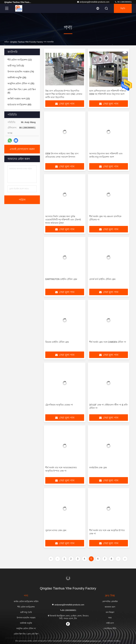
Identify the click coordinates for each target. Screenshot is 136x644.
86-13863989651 (123, 2)
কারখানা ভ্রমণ (110, 607)
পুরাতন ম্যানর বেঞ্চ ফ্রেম (56, 530)
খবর (110, 618)
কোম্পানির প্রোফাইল (110, 601)
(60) (19, 105)
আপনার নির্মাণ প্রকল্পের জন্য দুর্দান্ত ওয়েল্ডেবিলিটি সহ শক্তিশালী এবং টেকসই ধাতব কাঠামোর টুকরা (63, 220)
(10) (19, 99)
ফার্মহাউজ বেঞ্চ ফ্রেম (98, 468)
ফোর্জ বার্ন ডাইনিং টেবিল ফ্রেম (102, 279)
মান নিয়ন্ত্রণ (110, 612)
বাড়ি (6, 42)
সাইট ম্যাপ (110, 623)
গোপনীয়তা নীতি (110, 628)
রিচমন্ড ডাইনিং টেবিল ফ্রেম (57, 342)
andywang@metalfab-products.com (93, 2)
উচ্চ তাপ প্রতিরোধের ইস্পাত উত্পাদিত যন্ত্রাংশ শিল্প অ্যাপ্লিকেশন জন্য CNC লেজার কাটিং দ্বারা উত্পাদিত (64, 94)
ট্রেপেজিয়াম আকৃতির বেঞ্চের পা (59, 405)
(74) (21, 72)
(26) (17, 78)
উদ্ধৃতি (123, 8)
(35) (21, 84)
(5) (16, 66)
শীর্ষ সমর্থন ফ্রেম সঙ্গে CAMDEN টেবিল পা (108, 342)
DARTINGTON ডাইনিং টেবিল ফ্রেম (61, 279)
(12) (20, 60)
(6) (22, 91)
